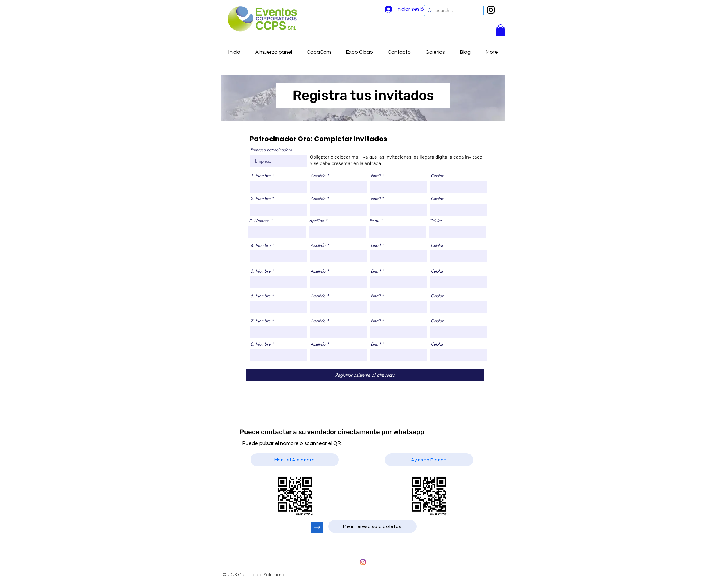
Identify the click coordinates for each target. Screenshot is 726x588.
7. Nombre (260, 321)
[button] (500, 30)
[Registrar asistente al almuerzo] (365, 375)
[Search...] (453, 10)
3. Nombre (259, 221)
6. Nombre (260, 296)
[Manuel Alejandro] (295, 460)
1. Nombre (260, 176)
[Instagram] (363, 562)
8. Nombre (260, 344)
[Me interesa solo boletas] (372, 526)
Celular (437, 176)
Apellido (318, 176)
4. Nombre (260, 245)
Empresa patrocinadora (271, 150)
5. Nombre (260, 271)
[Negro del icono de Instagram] (491, 10)
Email (375, 176)
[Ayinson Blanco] (429, 460)
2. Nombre (260, 199)
